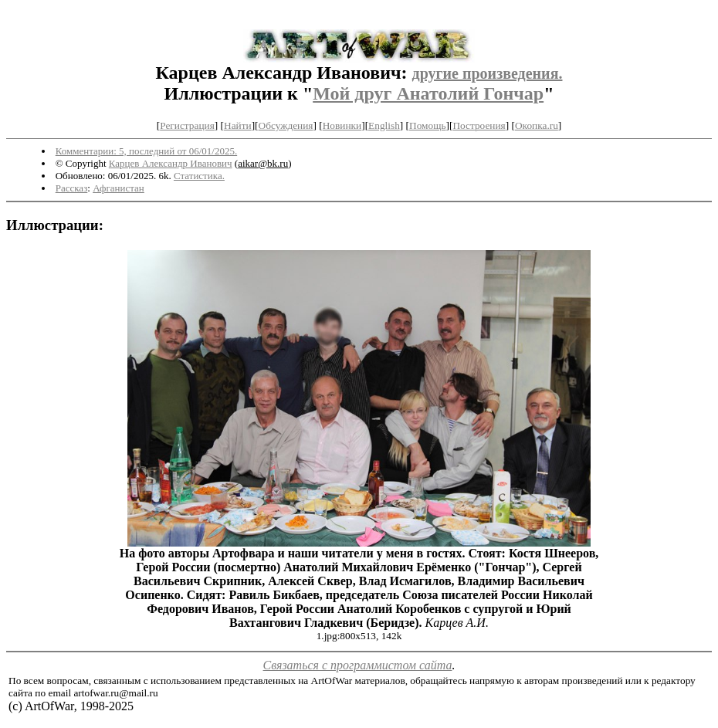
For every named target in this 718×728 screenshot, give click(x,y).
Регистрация (187, 125)
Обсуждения (286, 125)
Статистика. (199, 176)
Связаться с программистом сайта (358, 665)
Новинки (342, 125)
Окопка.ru (537, 125)
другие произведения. (488, 73)
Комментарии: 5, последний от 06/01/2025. (146, 151)
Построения (479, 125)
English (384, 125)
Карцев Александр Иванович (171, 163)
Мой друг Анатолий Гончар (428, 93)
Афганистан (119, 188)
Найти (238, 125)
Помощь (427, 125)
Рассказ (72, 188)
